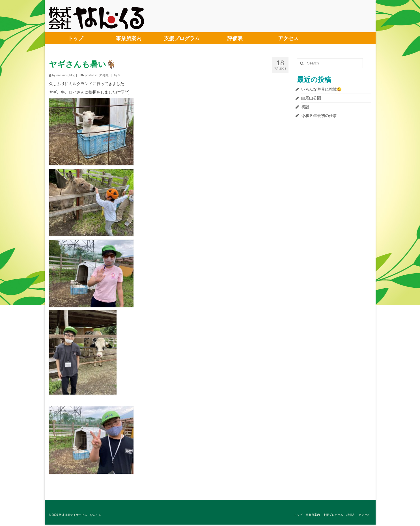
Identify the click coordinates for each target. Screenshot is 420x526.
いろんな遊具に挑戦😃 (321, 89)
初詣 (305, 107)
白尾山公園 (311, 98)
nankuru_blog (66, 75)
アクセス (288, 38)
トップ (76, 38)
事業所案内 (129, 38)
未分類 (104, 75)
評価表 (235, 38)
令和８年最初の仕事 (319, 116)
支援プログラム (182, 38)
